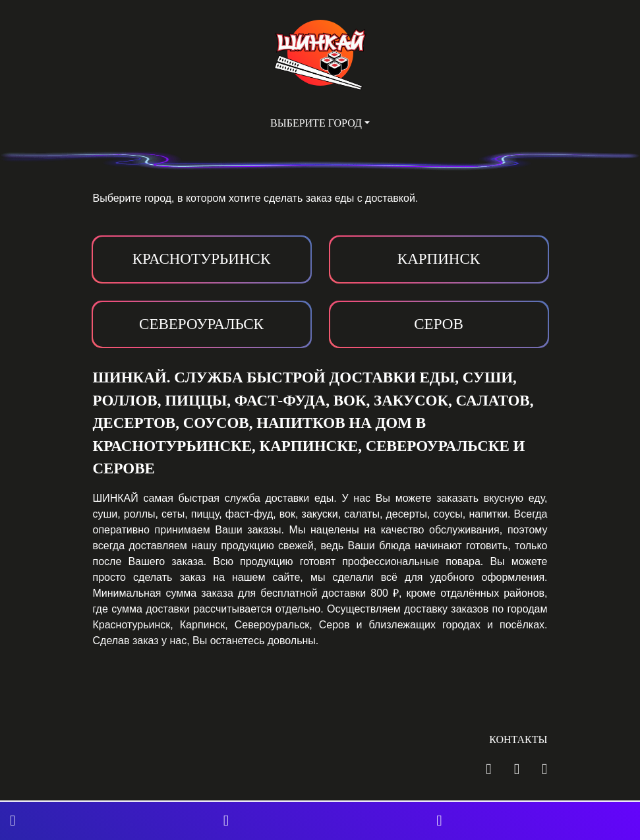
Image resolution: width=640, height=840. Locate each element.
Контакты (518, 739)
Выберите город (316, 123)
